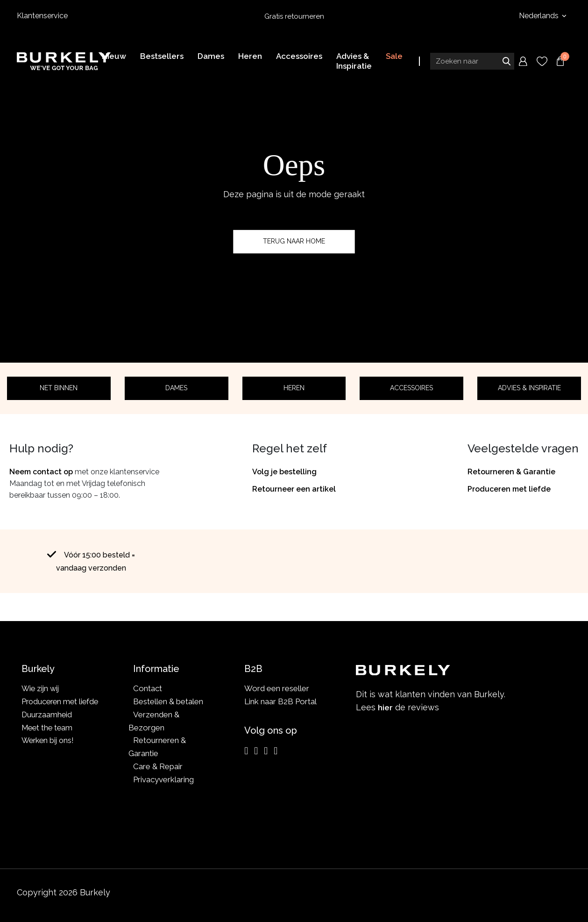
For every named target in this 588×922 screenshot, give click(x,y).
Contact (148, 688)
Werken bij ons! (49, 740)
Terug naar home (294, 241)
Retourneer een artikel (294, 489)
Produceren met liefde (509, 489)
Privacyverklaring (163, 779)
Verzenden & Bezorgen (154, 721)
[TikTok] (276, 751)
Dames (176, 388)
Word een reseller (277, 688)
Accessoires (411, 388)
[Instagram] (246, 751)
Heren (294, 388)
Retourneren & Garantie (511, 472)
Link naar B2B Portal (280, 701)
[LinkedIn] (266, 751)
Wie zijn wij (41, 688)
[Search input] (472, 62)
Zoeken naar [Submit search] (506, 62)
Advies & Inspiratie (529, 388)
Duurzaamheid (47, 715)
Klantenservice (42, 16)
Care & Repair (158, 766)
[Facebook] (256, 751)
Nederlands (540, 16)
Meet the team (48, 728)
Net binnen (59, 388)
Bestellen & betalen (168, 701)
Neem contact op (41, 472)
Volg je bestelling (284, 472)
